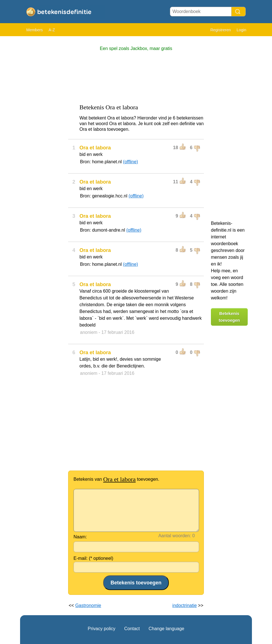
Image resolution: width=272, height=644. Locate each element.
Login (241, 30)
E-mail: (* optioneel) (93, 558)
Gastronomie (88, 605)
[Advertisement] (43, 124)
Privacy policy (102, 629)
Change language (166, 629)
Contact (132, 629)
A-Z (52, 30)
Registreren (221, 30)
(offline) (130, 162)
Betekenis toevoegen (229, 317)
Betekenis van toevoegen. (116, 479)
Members (34, 30)
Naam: (80, 537)
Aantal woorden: (175, 536)
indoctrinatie (185, 605)
